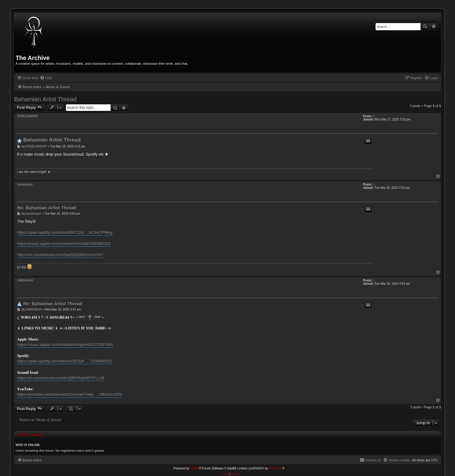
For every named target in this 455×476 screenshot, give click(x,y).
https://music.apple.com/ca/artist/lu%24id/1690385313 (64, 244)
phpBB (195, 466)
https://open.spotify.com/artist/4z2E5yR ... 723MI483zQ (65, 361)
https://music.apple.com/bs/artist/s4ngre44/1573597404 (65, 345)
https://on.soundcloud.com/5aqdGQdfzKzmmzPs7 (60, 255)
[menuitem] (46, 78)
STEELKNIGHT (28, 116)
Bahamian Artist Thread (45, 99)
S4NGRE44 (25, 280)
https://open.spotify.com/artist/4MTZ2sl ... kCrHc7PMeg (65, 232)
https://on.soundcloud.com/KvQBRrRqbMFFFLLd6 (61, 378)
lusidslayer (25, 184)
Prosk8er (275, 466)
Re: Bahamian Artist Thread (47, 208)
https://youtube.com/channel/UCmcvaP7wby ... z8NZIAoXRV (70, 394)
